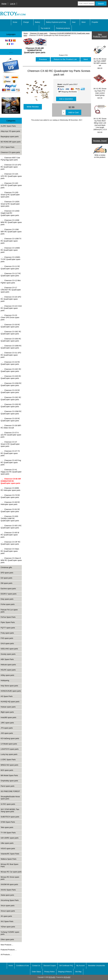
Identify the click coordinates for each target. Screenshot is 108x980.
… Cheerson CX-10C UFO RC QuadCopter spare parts (11, 185)
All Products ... (6, 955)
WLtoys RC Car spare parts (11, 872)
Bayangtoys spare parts (10, 136)
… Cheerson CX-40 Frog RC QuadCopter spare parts (11, 462)
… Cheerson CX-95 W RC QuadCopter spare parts (10, 535)
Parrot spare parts (7, 786)
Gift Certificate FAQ (66, 966)
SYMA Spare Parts (8, 822)
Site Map (78, 972)
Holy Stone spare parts (9, 686)
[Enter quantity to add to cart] (64, 112)
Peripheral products (63, 28)
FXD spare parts (7, 638)
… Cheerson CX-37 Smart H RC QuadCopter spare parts (10, 444)
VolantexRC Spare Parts (10, 854)
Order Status (36, 972)
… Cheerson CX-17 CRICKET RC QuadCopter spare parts (11, 290)
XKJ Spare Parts (7, 921)
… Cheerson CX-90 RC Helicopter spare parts (10, 503)
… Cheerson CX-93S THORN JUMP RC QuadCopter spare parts (10, 518)
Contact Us (36, 966)
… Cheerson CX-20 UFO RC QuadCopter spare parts (11, 299)
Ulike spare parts (7, 843)
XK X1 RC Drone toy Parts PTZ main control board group (100, 85)
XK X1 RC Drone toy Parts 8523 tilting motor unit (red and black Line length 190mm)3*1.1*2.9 (100, 117)
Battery (38, 22)
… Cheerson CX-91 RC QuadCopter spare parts (10, 510)
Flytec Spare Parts (8, 622)
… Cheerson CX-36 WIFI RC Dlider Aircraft (11, 427)
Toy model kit (45, 28)
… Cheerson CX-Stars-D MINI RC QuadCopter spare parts (11, 560)
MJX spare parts (7, 770)
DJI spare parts (6, 578)
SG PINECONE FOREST (10, 791)
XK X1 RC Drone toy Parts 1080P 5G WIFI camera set (100, 55)
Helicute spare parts (8, 665)
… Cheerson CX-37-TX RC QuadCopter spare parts (10, 453)
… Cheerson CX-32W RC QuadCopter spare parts (11, 384)
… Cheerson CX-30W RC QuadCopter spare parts (11, 347)
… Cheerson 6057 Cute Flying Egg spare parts (10, 159)
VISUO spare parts (8, 848)
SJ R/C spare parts (8, 804)
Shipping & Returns (65, 972)
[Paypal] (11, 76)
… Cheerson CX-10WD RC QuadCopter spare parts (10, 250)
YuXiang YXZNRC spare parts (10, 933)
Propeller (95, 22)
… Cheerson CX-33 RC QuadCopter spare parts (10, 391)
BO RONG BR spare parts (11, 142)
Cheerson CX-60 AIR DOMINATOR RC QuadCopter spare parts (35, 49)
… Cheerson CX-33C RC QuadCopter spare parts (11, 398)
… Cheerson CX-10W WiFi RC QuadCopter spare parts (11, 232)
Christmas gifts (6, 567)
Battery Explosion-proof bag (56, 22)
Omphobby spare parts (9, 781)
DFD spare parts (7, 573)
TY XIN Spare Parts (8, 833)
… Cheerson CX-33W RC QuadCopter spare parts (11, 412)
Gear (74, 22)
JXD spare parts (7, 733)
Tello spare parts (7, 827)
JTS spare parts (7, 728)
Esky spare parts (7, 599)
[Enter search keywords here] (86, 3)
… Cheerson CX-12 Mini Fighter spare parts (11, 282)
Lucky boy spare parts (9, 754)
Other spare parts (7, 939)
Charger (26, 22)
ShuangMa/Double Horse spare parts (10, 798)
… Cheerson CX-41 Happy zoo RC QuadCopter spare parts (11, 472)
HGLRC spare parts (8, 670)
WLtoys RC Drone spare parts (10, 878)
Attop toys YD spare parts (10, 131)
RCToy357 (52, 977)
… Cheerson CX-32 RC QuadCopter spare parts (10, 363)
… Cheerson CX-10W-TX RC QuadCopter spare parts (11, 241)
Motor (84, 22)
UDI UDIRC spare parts (10, 838)
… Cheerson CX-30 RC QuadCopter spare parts (10, 326)
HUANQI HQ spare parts (10, 702)
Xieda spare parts (7, 895)
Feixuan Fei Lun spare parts (9, 611)
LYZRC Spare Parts (8, 760)
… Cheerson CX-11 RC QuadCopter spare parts (10, 267)
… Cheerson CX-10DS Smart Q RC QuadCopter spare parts (10, 204)
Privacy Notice (49, 972)
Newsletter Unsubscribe (96, 966)
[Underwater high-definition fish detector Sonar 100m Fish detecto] (11, 106)
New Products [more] (100, 35)
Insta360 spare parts (8, 717)
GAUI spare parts (7, 643)
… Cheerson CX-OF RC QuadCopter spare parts (11, 543)
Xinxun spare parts (8, 911)
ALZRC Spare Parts (8, 126)
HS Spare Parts (7, 696)
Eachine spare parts (8, 589)
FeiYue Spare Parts (8, 617)
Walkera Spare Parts (8, 859)
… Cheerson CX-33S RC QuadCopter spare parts (11, 405)
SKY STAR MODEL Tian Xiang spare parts (10, 810)
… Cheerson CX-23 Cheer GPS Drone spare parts (10, 317)
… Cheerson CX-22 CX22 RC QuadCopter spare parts (11, 308)
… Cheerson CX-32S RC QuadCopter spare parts (11, 377)
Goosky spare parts (8, 654)
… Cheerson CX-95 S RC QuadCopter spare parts (11, 527)
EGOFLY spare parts (9, 594)
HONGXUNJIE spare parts (11, 691)
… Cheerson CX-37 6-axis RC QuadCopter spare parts (11, 435)
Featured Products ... (9, 950)
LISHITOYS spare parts (10, 749)
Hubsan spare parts (8, 707)
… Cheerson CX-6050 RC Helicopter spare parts (11, 489)
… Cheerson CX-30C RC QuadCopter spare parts (11, 333)
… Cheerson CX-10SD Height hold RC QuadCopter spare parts (10, 213)
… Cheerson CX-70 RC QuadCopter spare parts (10, 496)
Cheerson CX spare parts (39, 33)
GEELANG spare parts (9, 649)
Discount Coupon (50, 966)
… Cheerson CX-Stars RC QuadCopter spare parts (10, 551)
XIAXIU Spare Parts (8, 890)
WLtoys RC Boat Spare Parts (10, 865)
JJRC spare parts (7, 723)
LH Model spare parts (9, 744)
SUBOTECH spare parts (10, 817)
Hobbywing (5, 680)
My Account (80, 966)
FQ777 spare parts (8, 628)
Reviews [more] (100, 141)
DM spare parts (6, 583)
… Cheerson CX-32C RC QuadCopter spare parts (11, 370)
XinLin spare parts (8, 906)
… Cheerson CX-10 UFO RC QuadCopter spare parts (11, 167)
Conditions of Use (23, 966)
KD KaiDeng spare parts (10, 738)
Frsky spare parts (7, 633)
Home (4, 4)
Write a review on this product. (100, 152)
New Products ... (7, 945)
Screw (15, 22)
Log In (13, 4)
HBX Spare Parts (7, 659)
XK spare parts (6, 916)
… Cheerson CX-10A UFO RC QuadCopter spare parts (11, 176)
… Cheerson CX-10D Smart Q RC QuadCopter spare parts (10, 195)
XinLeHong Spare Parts (10, 900)
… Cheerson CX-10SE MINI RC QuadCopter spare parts (11, 222)
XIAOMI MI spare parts (9, 884)
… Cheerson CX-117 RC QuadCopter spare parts (11, 275)
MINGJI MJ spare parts (9, 765)
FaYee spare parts (8, 604)
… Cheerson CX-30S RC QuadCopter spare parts (11, 340)
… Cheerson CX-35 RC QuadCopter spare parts (10, 420)
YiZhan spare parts (8, 927)
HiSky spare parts (7, 675)
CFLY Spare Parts (7, 147)
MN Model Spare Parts (9, 775)
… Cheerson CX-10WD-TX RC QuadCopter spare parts (11, 259)
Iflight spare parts (7, 712)
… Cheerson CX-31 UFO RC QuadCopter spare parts (11, 355)
